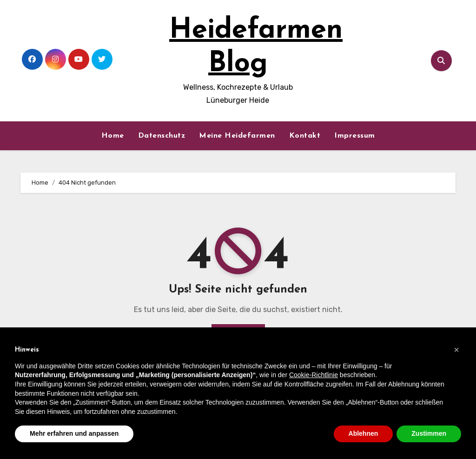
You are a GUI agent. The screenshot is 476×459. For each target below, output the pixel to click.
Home (113, 136)
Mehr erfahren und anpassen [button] (74, 433)
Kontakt (305, 136)
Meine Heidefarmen (237, 136)
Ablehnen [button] (364, 433)
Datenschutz (162, 136)
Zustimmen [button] (429, 433)
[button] (456, 350)
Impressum (355, 136)
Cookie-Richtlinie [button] (314, 375)
